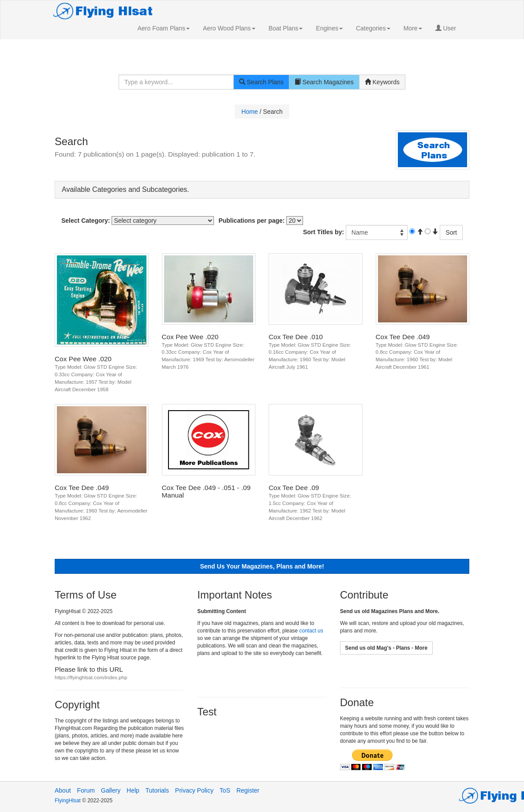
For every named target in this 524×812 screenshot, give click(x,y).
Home (249, 112)
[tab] (262, 190)
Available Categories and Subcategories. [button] (125, 189)
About (63, 790)
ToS (225, 790)
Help (133, 790)
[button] (164, 28)
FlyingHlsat (68, 801)
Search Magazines (324, 82)
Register (248, 790)
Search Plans (261, 82)
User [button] (446, 28)
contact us (311, 631)
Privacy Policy (194, 790)
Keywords (382, 82)
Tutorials (157, 790)
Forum (86, 790)
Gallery (111, 790)
